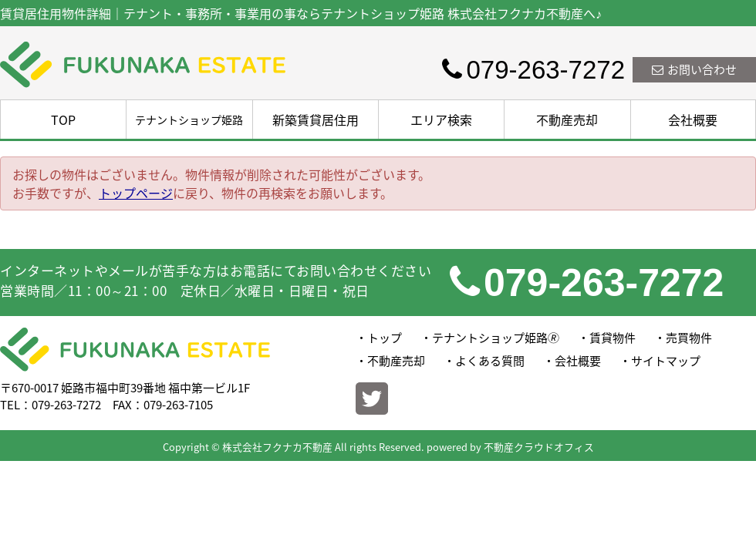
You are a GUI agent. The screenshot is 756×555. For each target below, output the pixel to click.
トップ (385, 338)
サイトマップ (666, 361)
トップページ (136, 193)
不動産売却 (567, 119)
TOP (63, 119)
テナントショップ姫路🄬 (496, 338)
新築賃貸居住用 (316, 119)
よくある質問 (490, 361)
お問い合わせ (694, 69)
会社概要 (693, 119)
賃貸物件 (613, 338)
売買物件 (689, 338)
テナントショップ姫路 (189, 119)
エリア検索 (441, 119)
